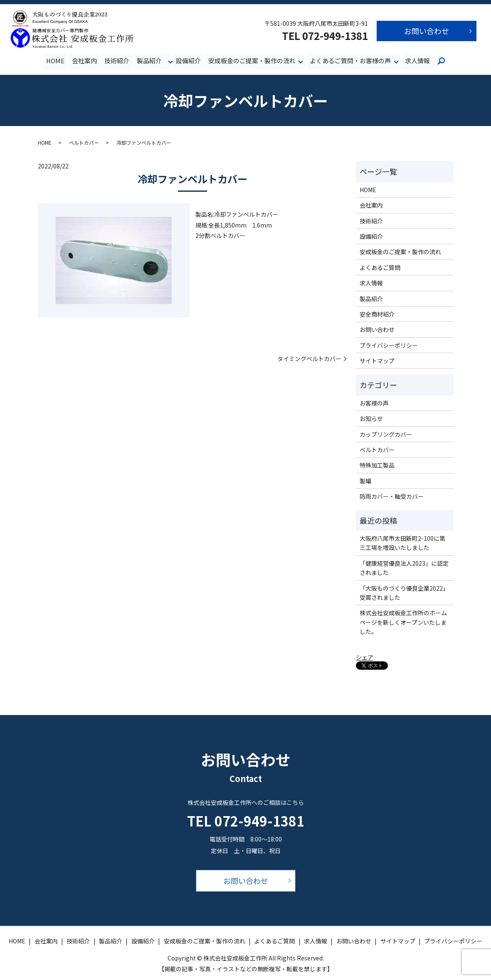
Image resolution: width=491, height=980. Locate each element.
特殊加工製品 (377, 465)
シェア (365, 658)
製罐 (365, 481)
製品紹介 (149, 61)
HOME (56, 61)
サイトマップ (377, 361)
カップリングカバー (386, 434)
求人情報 (417, 61)
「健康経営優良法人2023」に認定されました (404, 568)
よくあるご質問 (380, 267)
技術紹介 (117, 61)
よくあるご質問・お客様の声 (350, 61)
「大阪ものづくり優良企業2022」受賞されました (404, 593)
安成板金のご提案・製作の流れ (252, 61)
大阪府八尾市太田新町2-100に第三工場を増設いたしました (402, 543)
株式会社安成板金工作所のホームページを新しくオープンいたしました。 (403, 622)
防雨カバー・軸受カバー (392, 497)
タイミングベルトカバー (309, 359)
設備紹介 (188, 61)
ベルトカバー (84, 142)
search (441, 62)
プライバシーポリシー (389, 345)
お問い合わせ (427, 31)
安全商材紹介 (377, 314)
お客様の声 (374, 403)
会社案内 (85, 61)
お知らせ (371, 419)
